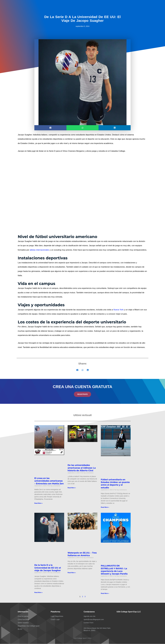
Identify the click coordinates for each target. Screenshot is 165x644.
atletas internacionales (39, 250)
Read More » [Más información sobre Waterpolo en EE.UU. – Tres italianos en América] (72, 573)
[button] (50, 128)
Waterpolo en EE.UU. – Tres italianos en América (82, 554)
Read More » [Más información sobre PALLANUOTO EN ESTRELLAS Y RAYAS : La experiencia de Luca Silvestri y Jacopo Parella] (105, 594)
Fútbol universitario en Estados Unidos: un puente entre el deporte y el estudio (115, 484)
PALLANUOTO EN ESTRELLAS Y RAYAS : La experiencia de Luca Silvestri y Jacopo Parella (114, 570)
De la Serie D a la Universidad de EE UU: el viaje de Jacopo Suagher (48, 568)
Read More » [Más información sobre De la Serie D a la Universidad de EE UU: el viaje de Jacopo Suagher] (38, 593)
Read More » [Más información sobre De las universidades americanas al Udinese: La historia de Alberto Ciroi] (72, 488)
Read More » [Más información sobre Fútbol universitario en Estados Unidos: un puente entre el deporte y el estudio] (105, 507)
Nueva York (118, 310)
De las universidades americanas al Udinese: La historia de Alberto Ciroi (82, 468)
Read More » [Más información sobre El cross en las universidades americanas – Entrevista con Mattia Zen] (38, 503)
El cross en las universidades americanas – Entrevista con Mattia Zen (49, 481)
